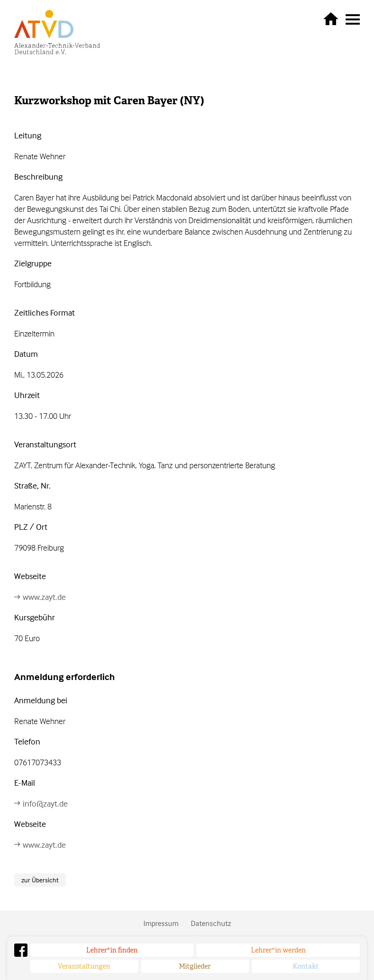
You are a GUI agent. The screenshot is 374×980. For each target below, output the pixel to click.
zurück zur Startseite (331, 18)
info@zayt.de (45, 803)
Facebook (21, 950)
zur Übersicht (40, 880)
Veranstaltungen (84, 966)
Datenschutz (211, 923)
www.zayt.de (44, 597)
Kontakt (306, 966)
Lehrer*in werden (278, 950)
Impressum (161, 923)
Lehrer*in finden (112, 950)
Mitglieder (195, 966)
